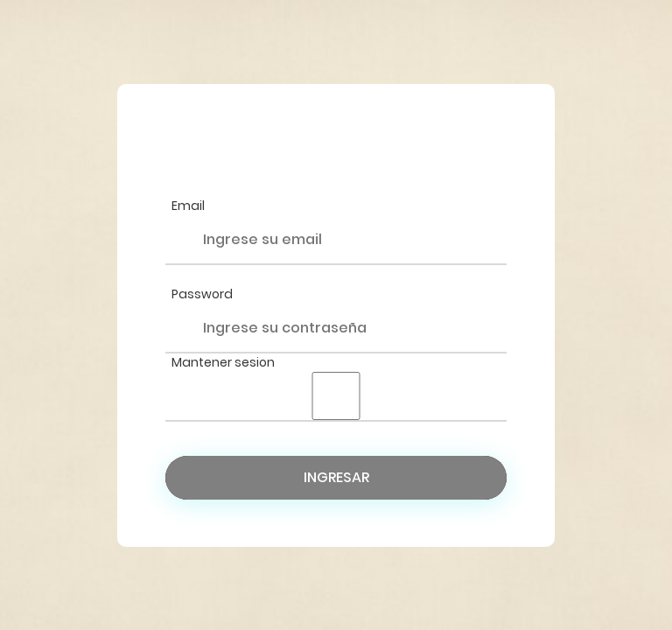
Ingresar (336, 477)
